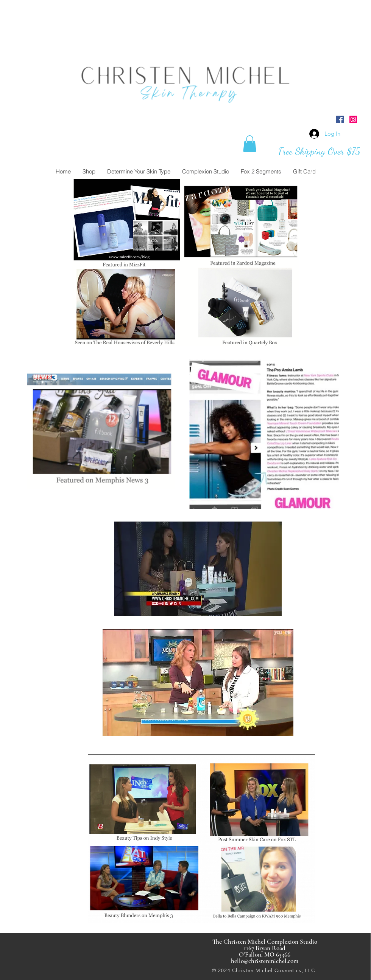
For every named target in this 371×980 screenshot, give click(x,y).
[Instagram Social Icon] (353, 119)
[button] (250, 144)
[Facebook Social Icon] (340, 119)
